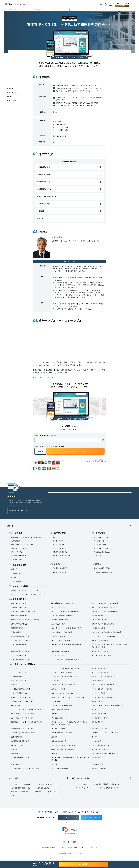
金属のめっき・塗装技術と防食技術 (23, 733)
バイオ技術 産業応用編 (60, 768)
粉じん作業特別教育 (58, 607)
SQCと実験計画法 (98, 681)
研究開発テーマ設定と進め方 (61, 710)
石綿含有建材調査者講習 (102, 568)
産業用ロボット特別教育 (60, 655)
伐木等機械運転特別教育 (100, 651)
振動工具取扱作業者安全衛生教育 (103, 624)
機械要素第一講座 (57, 718)
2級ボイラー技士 (17, 552)
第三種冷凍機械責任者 (19, 556)
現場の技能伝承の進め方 (100, 718)
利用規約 (38, 792)
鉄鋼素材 (14, 749)
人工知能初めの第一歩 (59, 741)
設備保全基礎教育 (98, 722)
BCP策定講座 (16, 706)
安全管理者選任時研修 (99, 620)
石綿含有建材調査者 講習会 (21, 788)
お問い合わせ (53, 792)
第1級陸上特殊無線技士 (102, 552)
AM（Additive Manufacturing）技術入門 (106, 754)
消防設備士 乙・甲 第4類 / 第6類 (22, 545)
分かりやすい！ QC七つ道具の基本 (63, 745)
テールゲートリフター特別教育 (22, 640)
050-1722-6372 (122, 4)
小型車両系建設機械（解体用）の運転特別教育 (67, 645)
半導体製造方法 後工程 (100, 749)
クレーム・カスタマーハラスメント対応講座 (26, 594)
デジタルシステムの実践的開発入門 (104, 697)
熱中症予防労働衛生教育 (100, 640)
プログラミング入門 (58, 729)
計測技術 (95, 710)
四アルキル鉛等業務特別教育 (101, 655)
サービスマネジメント (19, 668)
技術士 (55, 537)
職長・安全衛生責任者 (19, 603)
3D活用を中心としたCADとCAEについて (25, 701)
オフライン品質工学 (98, 668)
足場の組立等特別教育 (19, 607)
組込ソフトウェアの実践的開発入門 (104, 677)
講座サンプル (11, 100)
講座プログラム (11, 93)
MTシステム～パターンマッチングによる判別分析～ (69, 697)
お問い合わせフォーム (48, 865)
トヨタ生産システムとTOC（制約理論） (65, 677)
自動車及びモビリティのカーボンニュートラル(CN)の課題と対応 (70, 759)
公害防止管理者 (17, 573)
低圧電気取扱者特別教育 (19, 616)
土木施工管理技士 (59, 545)
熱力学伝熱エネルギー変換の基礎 (22, 718)
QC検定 (14, 577)
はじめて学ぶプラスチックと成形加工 (24, 714)
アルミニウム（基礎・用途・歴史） (104, 745)
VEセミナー (55, 681)
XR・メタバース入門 (18, 745)
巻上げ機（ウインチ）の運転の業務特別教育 (66, 628)
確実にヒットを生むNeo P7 (21, 697)
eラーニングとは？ (81, 788)
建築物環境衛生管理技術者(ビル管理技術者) (26, 537)
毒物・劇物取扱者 (17, 582)
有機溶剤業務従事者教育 (60, 620)
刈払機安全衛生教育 (98, 628)
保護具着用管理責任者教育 (20, 636)
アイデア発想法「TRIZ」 (20, 693)
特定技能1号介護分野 (60, 568)
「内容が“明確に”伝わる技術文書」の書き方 (26, 768)
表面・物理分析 (17, 764)
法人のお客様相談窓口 (45, 784)
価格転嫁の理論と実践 (99, 768)
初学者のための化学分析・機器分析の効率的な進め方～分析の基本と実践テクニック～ (70, 723)
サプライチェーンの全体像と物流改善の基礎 (66, 668)
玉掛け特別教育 (17, 632)
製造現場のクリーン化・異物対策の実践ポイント (28, 722)
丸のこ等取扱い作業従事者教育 (62, 632)
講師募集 (27, 784)
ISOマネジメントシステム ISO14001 (105, 733)
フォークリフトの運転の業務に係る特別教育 (107, 632)
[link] (70, 831)
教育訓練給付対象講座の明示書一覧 (106, 784)
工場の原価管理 (17, 677)
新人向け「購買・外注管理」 (101, 672)
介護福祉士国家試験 (59, 572)
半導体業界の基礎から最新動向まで (63, 685)
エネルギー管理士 (17, 559)
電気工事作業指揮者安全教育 (21, 660)
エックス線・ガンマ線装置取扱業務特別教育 (66, 660)
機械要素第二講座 (98, 764)
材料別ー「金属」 (98, 701)
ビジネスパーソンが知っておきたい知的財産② (27, 710)
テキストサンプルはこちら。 (45, 378)
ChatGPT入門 (96, 741)
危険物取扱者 (16, 541)
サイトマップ (16, 796)
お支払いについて (81, 784)
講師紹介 (9, 96)
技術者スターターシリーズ (15, 10)
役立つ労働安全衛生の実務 (20, 758)
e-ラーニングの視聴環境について (107, 788)
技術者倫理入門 (17, 737)
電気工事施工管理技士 (60, 552)
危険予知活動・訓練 (58, 624)
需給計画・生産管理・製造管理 (62, 706)
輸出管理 (54, 764)
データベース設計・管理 (100, 729)
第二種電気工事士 (100, 545)
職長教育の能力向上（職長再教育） (63, 603)
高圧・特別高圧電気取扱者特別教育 (63, 616)
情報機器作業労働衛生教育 (20, 651)
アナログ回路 (56, 701)
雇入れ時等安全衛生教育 (19, 624)
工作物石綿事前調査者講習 (103, 572)
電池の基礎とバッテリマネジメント (23, 729)
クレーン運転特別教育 (19, 655)
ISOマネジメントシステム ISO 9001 (64, 693)
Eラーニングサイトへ (91, 818)
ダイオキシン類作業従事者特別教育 (23, 612)
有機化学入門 (96, 758)
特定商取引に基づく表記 (20, 792)
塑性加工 (95, 737)
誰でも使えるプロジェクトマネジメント (105, 685)
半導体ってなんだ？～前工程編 (102, 689)
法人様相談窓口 (122, 6)
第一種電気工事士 (100, 541)
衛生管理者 (15, 569)
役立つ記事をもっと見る (17, 511)
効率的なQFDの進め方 (59, 689)
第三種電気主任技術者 (101, 537)
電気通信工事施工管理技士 (62, 556)
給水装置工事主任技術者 (19, 548)
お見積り (40, 451)
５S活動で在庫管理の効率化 (21, 689)
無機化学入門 (56, 754)
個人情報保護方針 (44, 788)
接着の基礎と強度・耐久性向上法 (63, 749)
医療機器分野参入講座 (99, 714)
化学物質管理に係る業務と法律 (62, 733)
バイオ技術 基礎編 (98, 693)
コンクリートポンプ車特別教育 (62, 640)
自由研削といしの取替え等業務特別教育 (105, 612)
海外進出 (14, 685)
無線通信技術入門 (17, 754)
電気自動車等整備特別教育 (60, 651)
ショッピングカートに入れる (75, 451)
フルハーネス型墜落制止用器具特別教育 (105, 603)
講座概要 (9, 89)
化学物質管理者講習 (58, 636)
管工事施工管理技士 (59, 548)
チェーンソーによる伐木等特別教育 (104, 636)
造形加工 (54, 737)
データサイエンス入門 (19, 681)
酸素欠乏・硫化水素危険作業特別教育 (104, 607)
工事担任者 (98, 556)
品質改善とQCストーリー (60, 714)
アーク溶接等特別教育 (99, 616)
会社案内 (14, 784)
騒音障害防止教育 (17, 628)
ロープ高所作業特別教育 (19, 645)
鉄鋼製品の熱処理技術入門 (20, 741)
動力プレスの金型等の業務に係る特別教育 (25, 620)
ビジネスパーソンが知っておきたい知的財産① (107, 706)
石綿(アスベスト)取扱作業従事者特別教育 (65, 612)
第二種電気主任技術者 (101, 548)
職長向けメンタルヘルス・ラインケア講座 (25, 590)
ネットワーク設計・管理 (19, 672)
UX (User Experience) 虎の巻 (62, 672)
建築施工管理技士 (59, 541)
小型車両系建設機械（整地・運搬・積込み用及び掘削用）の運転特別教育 (109, 646)
